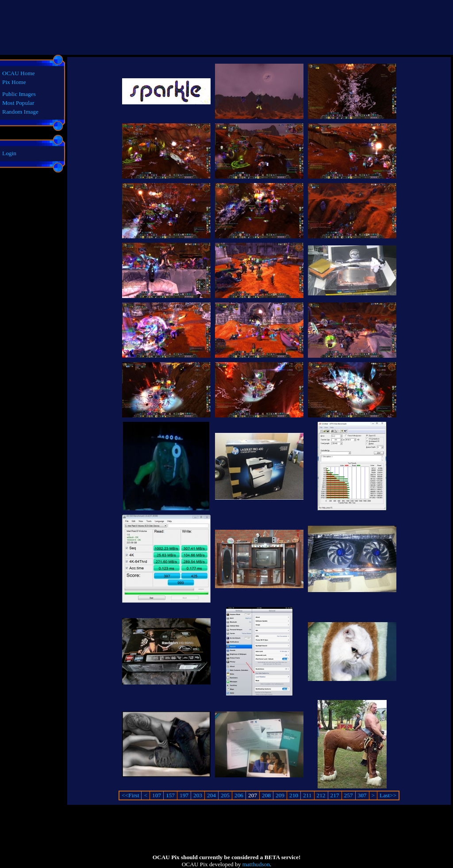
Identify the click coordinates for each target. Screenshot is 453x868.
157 (170, 795)
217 (335, 795)
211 (307, 795)
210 (294, 795)
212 (321, 795)
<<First (130, 795)
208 (266, 795)
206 (239, 795)
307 (362, 795)
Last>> (388, 795)
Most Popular (18, 103)
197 (184, 795)
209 (280, 795)
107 (157, 795)
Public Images (19, 94)
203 (198, 795)
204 (211, 795)
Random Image (20, 112)
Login (9, 153)
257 (349, 795)
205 (225, 795)
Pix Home (14, 82)
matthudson (256, 864)
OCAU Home (19, 73)
